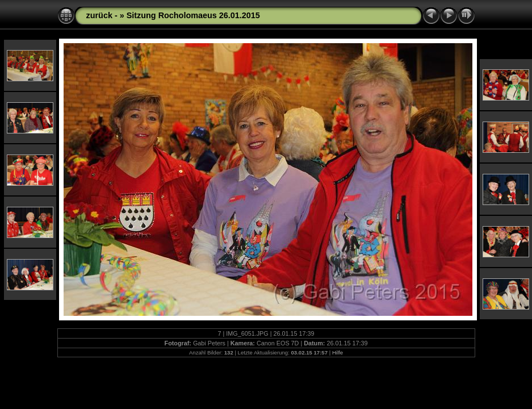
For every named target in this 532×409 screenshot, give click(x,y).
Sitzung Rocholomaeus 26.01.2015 (193, 15)
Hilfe (338, 352)
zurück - (103, 15)
